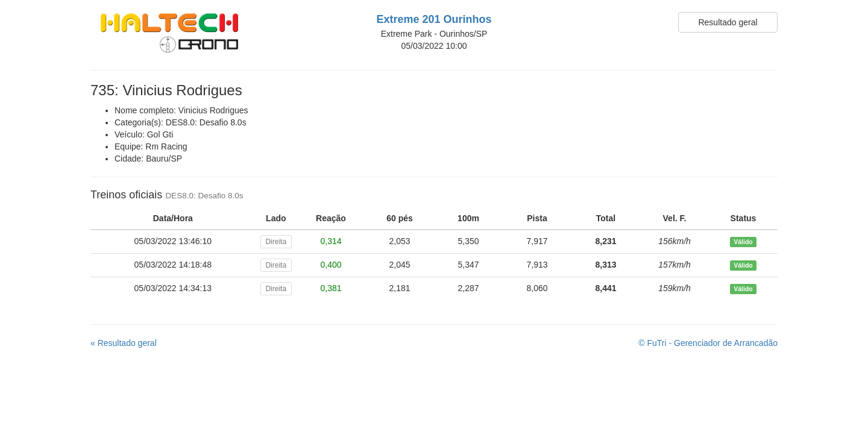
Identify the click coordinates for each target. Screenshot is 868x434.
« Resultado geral (124, 343)
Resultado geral (728, 22)
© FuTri (708, 343)
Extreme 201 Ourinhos (434, 19)
